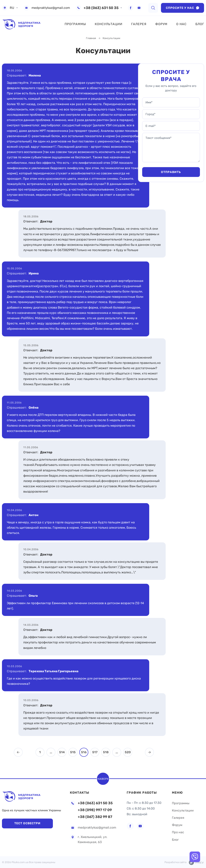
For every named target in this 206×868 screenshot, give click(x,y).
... (51, 752)
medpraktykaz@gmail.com (51, 8)
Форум (161, 24)
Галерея (139, 24)
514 (62, 752)
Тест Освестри (27, 823)
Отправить (171, 172)
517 (95, 752)
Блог (200, 24)
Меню (177, 793)
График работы (142, 793)
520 (128, 752)
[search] (153, 8)
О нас (181, 24)
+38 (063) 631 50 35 (101, 8)
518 (106, 752)
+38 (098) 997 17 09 (95, 810)
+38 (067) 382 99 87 (95, 817)
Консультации (109, 24)
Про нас (178, 832)
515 (73, 752)
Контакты (80, 793)
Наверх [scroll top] (103, 779)
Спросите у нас (183, 8)
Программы (75, 24)
